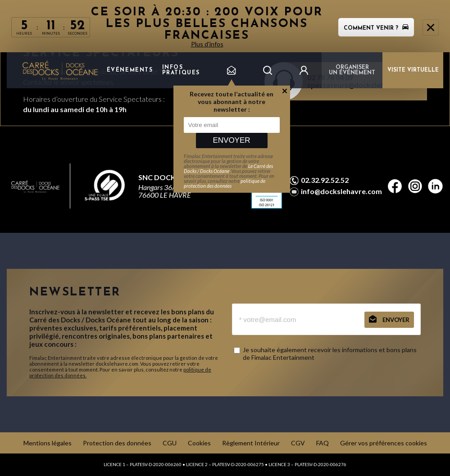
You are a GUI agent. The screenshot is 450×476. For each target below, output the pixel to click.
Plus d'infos (207, 44)
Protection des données (117, 443)
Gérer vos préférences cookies (384, 443)
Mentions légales (48, 443)
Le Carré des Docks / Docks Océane (228, 168)
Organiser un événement (352, 70)
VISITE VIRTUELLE (413, 70)
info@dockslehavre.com (341, 191)
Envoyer (231, 140)
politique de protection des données (225, 183)
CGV (298, 443)
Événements (130, 70)
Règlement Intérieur (251, 443)
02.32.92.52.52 (325, 180)
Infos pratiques (181, 70)
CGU (170, 443)
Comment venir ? (376, 28)
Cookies (199, 443)
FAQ (323, 443)
